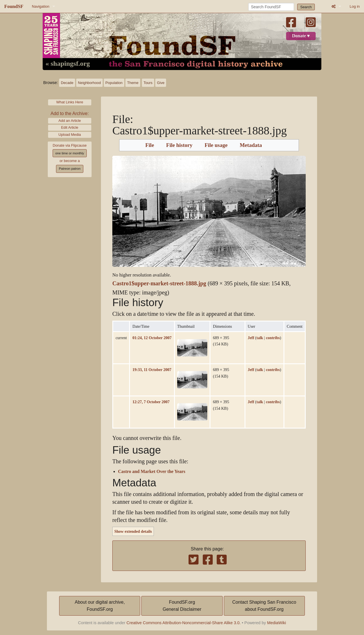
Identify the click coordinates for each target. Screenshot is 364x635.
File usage (216, 145)
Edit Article (70, 127)
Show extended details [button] (133, 531)
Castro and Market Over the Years (152, 472)
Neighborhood (89, 83)
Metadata (251, 145)
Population (114, 83)
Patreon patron (70, 169)
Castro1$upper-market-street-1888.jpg (159, 283)
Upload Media (70, 135)
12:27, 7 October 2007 (151, 402)
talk (260, 338)
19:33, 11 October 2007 (152, 370)
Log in (355, 6)
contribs (273, 338)
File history (179, 145)
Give (161, 83)
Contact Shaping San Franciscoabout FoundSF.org (264, 606)
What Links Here (70, 102)
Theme (133, 83)
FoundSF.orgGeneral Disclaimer (182, 606)
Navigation (41, 6)
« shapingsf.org (68, 64)
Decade (67, 83)
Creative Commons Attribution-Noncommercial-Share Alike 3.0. (184, 623)
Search (306, 7)
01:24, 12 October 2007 (152, 338)
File (150, 145)
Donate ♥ (301, 36)
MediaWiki (276, 623)
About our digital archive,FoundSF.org (100, 606)
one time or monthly (70, 153)
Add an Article (70, 121)
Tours (148, 83)
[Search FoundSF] (271, 7)
